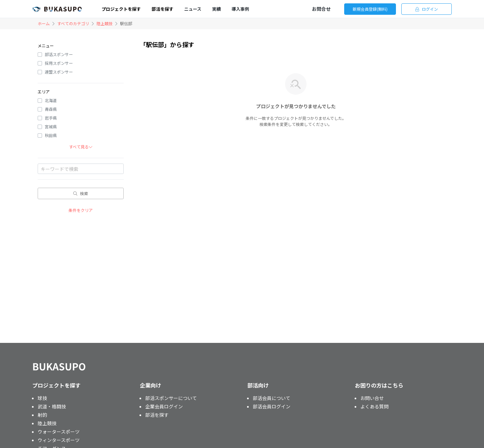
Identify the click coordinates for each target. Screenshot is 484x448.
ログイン (427, 9)
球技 (42, 398)
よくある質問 (374, 406)
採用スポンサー (59, 63)
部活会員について (272, 398)
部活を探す (157, 415)
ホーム (44, 23)
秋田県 (51, 135)
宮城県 (51, 126)
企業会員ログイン (164, 406)
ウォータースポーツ (59, 432)
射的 (42, 415)
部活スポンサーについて (171, 398)
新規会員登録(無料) (370, 9)
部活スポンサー (59, 54)
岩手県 (51, 118)
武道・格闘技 (52, 406)
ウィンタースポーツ (59, 440)
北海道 (51, 100)
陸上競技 (105, 23)
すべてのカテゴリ (73, 23)
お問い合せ (372, 398)
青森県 (51, 109)
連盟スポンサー (59, 72)
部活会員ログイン (272, 406)
